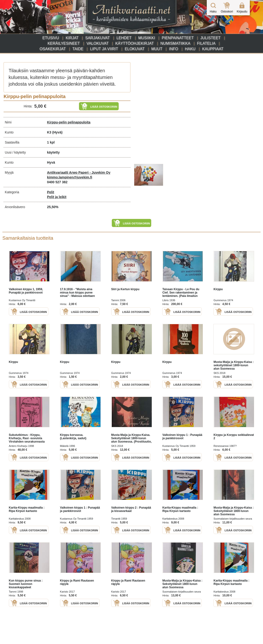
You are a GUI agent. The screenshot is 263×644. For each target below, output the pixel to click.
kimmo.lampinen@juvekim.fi (70, 177)
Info (173, 49)
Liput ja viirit (104, 49)
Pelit (51, 192)
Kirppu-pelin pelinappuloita (69, 122)
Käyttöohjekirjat (135, 43)
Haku (190, 49)
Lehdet (124, 38)
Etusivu (51, 38)
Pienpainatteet (178, 38)
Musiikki (147, 38)
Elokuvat (135, 49)
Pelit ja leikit (57, 197)
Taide (78, 49)
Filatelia (206, 43)
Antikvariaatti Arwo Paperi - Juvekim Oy (79, 172)
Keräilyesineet (64, 43)
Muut (157, 49)
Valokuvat (97, 43)
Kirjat (72, 38)
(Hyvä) (57, 132)
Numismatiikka (175, 43)
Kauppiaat (213, 49)
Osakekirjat (53, 49)
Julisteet (210, 38)
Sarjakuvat (98, 38)
